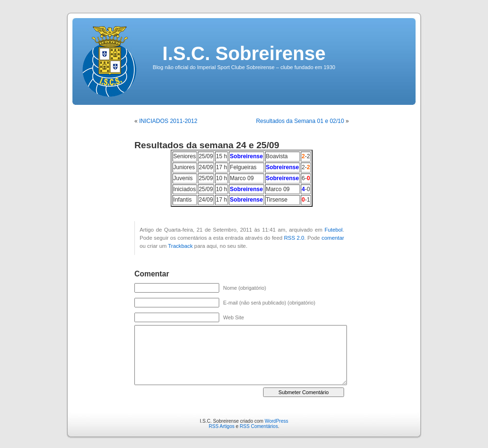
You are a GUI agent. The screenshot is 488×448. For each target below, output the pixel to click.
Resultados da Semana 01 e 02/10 (300, 121)
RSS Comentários (259, 426)
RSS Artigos (222, 426)
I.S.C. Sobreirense (244, 53)
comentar (333, 238)
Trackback (181, 246)
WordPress (276, 421)
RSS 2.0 (294, 238)
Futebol (334, 230)
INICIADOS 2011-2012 (168, 121)
